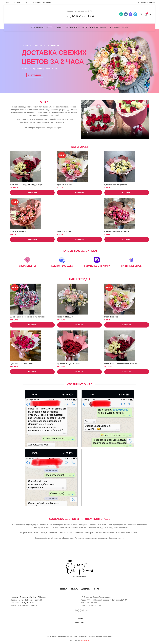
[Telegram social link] (135, 14)
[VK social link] (126, 14)
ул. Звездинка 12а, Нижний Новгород (32, 597)
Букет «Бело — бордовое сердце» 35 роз (27, 184)
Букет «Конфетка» (65, 184)
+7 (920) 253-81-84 (27, 603)
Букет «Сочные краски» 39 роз (117, 231)
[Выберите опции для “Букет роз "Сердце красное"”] (79, 372)
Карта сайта (80, 623)
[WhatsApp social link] (121, 14)
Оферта (79, 619)
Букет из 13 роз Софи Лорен (21, 364)
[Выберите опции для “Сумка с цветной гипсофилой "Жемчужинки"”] (32, 325)
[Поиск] (141, 14)
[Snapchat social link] (131, 14)
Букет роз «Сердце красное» (69, 364)
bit (85, 640)
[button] (32, 193)
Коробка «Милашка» (65, 317)
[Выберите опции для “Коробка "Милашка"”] (79, 325)
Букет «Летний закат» (19, 231)
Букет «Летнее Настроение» (116, 184)
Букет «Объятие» (64, 231)
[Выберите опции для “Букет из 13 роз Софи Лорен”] (32, 372)
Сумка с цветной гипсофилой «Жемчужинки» (28, 317)
